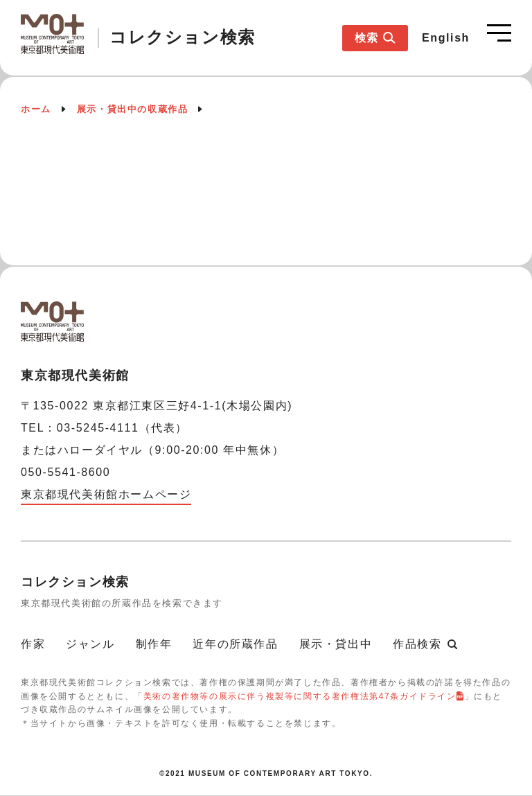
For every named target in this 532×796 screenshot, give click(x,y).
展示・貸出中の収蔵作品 (133, 109)
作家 (33, 644)
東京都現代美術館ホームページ (106, 494)
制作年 (154, 644)
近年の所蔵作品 (235, 644)
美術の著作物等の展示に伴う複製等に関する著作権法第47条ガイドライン (300, 696)
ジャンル (90, 644)
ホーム (36, 109)
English (446, 38)
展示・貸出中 (336, 644)
